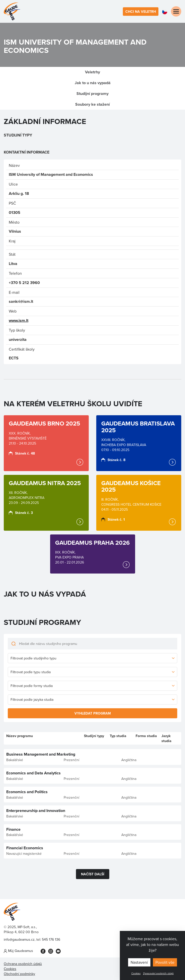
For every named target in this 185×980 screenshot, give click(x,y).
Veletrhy (92, 72)
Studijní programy (92, 94)
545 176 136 (51, 939)
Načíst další (93, 874)
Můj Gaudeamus (18, 951)
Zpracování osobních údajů (158, 973)
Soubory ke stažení (92, 104)
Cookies (136, 973)
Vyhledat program (93, 713)
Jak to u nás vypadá (93, 83)
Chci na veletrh (141, 12)
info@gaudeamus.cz (19, 939)
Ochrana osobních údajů (23, 964)
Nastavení (139, 962)
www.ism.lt (19, 320)
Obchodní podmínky (19, 974)
